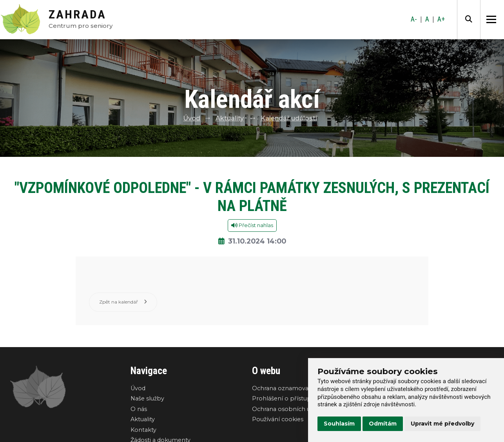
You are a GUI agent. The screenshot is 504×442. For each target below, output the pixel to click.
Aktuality (230, 118)
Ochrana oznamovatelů (286, 388)
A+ (441, 19)
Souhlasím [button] (339, 424)
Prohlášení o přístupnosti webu (298, 399)
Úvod (192, 118)
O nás (139, 409)
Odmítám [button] (383, 424)
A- (414, 19)
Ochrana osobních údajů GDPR (297, 409)
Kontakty (143, 430)
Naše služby (147, 399)
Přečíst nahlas (252, 225)
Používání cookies (278, 420)
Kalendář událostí (289, 118)
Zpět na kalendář (123, 302)
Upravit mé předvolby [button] (442, 424)
